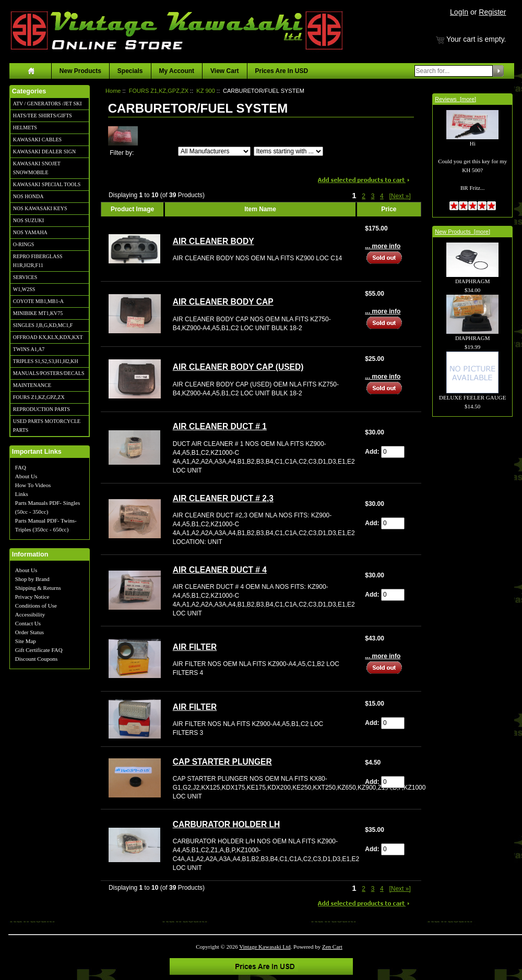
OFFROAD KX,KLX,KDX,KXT (48, 337)
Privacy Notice (32, 597)
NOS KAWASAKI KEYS (40, 208)
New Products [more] (462, 232)
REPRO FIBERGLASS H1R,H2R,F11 (38, 261)
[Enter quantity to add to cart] (393, 452)
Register (492, 12)
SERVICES (25, 277)
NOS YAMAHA (30, 232)
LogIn (459, 12)
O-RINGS (24, 244)
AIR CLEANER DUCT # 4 (220, 570)
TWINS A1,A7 (29, 349)
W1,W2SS (24, 289)
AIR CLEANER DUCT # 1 (220, 426)
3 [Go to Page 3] (373, 196)
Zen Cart (332, 947)
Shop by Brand (32, 579)
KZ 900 (205, 91)
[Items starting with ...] (288, 151)
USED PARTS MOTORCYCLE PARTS (47, 426)
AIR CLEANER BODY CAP (223, 302)
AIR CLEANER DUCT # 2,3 (223, 498)
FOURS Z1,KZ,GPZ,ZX (39, 397)
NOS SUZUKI (28, 220)
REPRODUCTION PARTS (41, 409)
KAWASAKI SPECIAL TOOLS (47, 184)
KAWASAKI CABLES (37, 140)
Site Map (26, 641)
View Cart (224, 71)
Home (113, 91)
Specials (130, 71)
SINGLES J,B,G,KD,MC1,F (43, 325)
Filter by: (122, 153)
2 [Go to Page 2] (364, 196)
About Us (26, 476)
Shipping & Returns (38, 588)
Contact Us (28, 623)
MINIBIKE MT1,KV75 (38, 313)
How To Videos (33, 485)
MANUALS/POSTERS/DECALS (49, 373)
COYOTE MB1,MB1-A (38, 301)
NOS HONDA (28, 196)
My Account (177, 71)
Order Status (29, 632)
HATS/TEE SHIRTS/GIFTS (43, 116)
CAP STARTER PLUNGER (222, 762)
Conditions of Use (36, 606)
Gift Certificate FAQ (39, 650)
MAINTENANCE (32, 385)
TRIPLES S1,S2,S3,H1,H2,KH (46, 361)
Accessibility (30, 614)
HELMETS (25, 128)
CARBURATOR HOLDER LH (227, 824)
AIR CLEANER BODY (213, 241)
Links (22, 494)
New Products (80, 71)
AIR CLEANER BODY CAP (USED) (238, 367)
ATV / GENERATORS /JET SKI (48, 104)
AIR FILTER (195, 647)
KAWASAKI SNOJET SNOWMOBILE (37, 168)
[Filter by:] (214, 151)
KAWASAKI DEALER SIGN (44, 152)
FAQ (21, 467)
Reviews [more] (455, 99)
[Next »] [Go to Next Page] (400, 196)
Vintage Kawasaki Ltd (265, 947)
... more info (383, 246)
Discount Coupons (37, 659)
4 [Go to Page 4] (382, 196)
